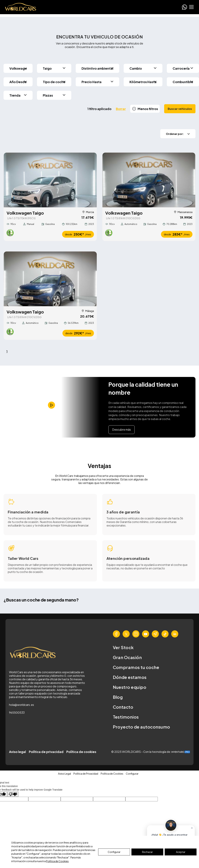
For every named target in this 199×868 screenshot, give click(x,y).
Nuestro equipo (130, 687)
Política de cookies (81, 752)
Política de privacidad (46, 752)
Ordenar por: (178, 134)
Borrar (121, 109)
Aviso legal (18, 752)
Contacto (123, 707)
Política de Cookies (57, 861)
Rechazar (147, 852)
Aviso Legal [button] (64, 774)
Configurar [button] (132, 774)
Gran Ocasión (127, 657)
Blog (118, 697)
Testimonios (126, 717)
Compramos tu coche (136, 667)
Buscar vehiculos (180, 109)
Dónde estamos (130, 677)
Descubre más (122, 430)
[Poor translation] (13, 794)
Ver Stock (123, 648)
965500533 (17, 713)
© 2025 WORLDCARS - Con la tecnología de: (151, 752)
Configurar (114, 852)
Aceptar (181, 852)
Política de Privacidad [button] (86, 774)
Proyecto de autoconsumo (142, 727)
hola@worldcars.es (21, 705)
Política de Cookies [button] (112, 774)
